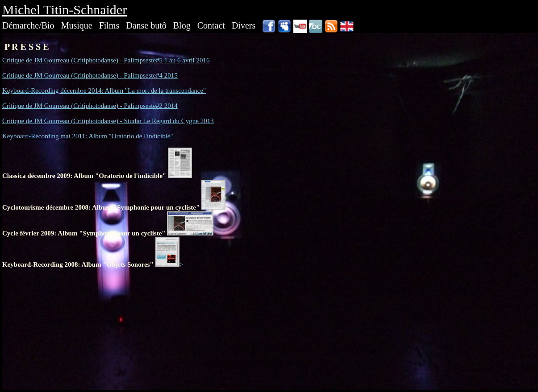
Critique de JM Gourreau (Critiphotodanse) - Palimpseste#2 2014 (90, 106)
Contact (211, 25)
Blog (182, 25)
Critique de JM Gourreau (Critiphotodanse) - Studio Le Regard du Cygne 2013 (108, 121)
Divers (244, 25)
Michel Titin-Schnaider (65, 10)
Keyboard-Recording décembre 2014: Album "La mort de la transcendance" (104, 91)
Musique (77, 25)
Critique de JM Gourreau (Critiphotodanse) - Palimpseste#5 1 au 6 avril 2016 (106, 60)
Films (109, 25)
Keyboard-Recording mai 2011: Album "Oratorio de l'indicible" (88, 136)
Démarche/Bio (28, 25)
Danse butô (146, 25)
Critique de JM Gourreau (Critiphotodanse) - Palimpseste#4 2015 (90, 75)
